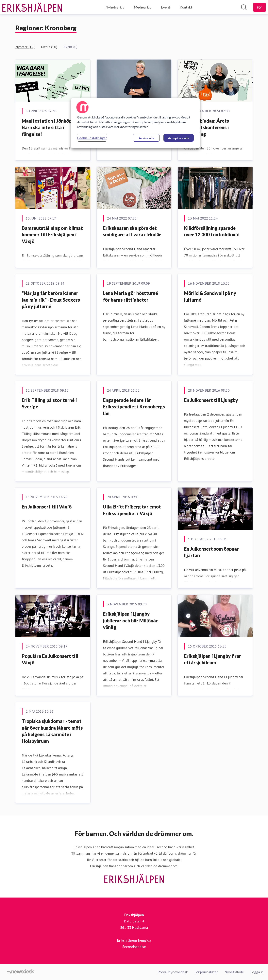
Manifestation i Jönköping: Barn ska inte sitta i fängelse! (51, 127)
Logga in (257, 972)
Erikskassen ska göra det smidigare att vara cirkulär (132, 231)
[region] (135, 123)
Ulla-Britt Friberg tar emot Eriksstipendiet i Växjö (132, 510)
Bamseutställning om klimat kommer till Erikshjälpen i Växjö (52, 235)
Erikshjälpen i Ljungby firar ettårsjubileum (213, 659)
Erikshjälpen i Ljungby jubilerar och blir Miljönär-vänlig (131, 620)
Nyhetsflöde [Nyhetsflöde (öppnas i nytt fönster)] (234, 972)
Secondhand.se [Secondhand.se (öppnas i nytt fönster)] (134, 947)
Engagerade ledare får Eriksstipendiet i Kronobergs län (134, 407)
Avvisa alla (146, 138)
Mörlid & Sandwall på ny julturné (210, 296)
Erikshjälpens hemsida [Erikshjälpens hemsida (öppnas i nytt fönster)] (134, 940)
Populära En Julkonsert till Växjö (50, 659)
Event (166, 7)
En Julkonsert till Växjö (47, 507)
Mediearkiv (143, 7)
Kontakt (186, 7)
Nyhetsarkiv (115, 7)
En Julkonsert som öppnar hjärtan (211, 552)
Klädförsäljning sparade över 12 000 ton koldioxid (212, 231)
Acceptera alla (179, 138)
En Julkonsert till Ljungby (211, 400)
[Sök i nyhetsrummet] (244, 7)
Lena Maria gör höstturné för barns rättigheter (130, 296)
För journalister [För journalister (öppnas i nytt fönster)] (206, 972)
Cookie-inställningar (92, 138)
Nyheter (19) (25, 47)
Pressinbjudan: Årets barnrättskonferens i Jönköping (206, 127)
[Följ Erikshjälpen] (260, 7)
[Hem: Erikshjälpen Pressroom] (32, 7)
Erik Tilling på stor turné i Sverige (49, 403)
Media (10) (49, 47)
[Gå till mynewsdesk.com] (20, 972)
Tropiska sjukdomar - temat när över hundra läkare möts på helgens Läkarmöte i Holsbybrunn (52, 731)
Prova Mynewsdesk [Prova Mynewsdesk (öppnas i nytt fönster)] (173, 972)
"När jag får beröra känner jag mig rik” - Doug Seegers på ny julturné (51, 300)
